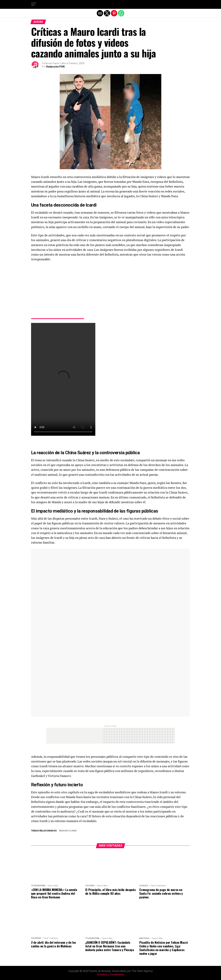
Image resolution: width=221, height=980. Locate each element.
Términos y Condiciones (110, 975)
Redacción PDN (55, 67)
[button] (34, 4)
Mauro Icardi (68, 831)
